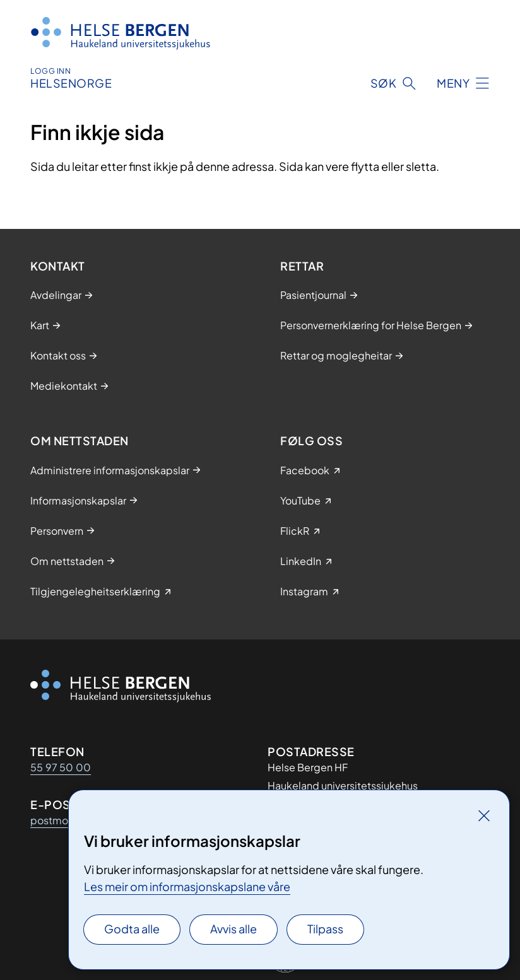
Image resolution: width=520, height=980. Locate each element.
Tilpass (325, 929)
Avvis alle (233, 929)
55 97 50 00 (61, 767)
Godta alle (132, 929)
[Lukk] (484, 815)
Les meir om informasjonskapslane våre (187, 886)
